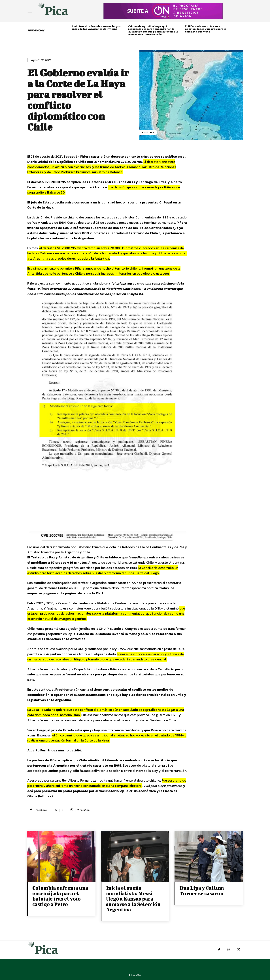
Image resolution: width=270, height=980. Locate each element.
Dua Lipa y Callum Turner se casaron (202, 891)
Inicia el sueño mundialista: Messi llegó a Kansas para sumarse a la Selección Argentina (133, 899)
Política (148, 132)
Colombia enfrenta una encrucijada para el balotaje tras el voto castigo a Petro (60, 896)
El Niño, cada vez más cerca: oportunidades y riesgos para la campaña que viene (206, 29)
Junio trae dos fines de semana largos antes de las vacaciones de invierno (96, 27)
